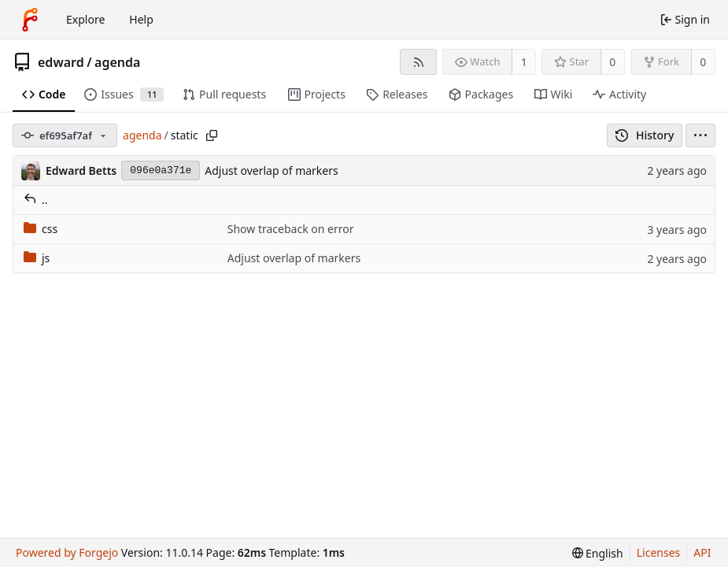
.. (36, 200)
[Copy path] (212, 135)
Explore (85, 19)
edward (61, 62)
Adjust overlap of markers (271, 170)
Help (141, 19)
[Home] (30, 20)
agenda (117, 62)
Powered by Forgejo (67, 552)
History (645, 135)
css (41, 229)
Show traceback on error (291, 229)
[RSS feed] (418, 62)
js (37, 258)
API (702, 552)
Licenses (659, 552)
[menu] (700, 135)
